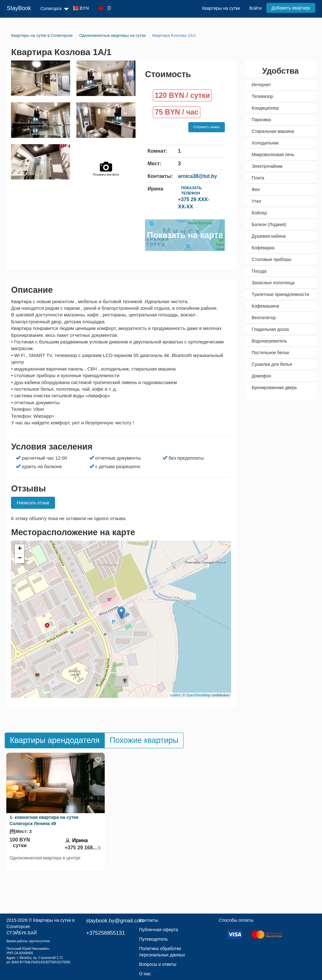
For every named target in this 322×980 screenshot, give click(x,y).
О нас (145, 974)
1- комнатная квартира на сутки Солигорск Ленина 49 (44, 820)
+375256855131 (105, 933)
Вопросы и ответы (158, 964)
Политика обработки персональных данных (162, 952)
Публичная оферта (159, 930)
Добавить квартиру (291, 8)
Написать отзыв (33, 503)
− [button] (20, 558)
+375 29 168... (83, 848)
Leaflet (175, 695)
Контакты (149, 920)
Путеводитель (154, 939)
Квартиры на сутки (221, 8)
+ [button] (20, 549)
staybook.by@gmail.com (115, 921)
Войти (255, 8)
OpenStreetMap (198, 695)
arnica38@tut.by (197, 176)
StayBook (19, 8)
